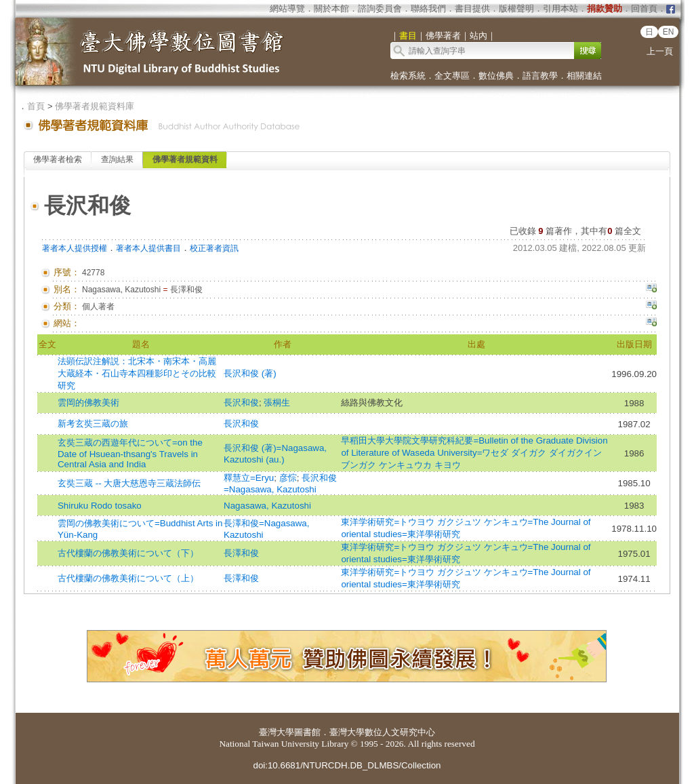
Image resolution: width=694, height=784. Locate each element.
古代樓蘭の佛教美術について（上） (128, 578)
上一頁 (660, 51)
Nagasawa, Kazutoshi (267, 506)
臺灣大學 (277, 732)
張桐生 (277, 403)
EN (669, 32)
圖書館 (307, 732)
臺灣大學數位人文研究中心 (382, 732)
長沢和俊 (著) (250, 373)
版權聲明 (516, 8)
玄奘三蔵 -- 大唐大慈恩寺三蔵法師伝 (129, 483)
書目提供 (472, 8)
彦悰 (288, 478)
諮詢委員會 (380, 8)
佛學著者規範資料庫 (95, 106)
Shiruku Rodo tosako (100, 506)
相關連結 (584, 76)
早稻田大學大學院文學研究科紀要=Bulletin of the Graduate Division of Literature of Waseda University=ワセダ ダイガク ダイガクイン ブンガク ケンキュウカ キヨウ (474, 453)
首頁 (36, 106)
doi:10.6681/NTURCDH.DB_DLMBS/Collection (347, 765)
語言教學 (540, 76)
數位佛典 (496, 76)
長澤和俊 (241, 553)
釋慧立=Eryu (249, 478)
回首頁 (644, 8)
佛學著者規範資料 (185, 159)
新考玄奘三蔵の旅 (93, 424)
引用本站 (560, 8)
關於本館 (331, 8)
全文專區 (452, 76)
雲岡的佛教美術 (88, 403)
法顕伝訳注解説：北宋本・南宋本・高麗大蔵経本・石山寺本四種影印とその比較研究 (137, 373)
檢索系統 (408, 76)
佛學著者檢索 (58, 159)
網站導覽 (287, 8)
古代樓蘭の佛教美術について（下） (128, 553)
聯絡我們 (428, 8)
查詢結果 (117, 159)
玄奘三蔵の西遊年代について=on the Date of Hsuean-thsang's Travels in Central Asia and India (130, 453)
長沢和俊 (241, 403)
